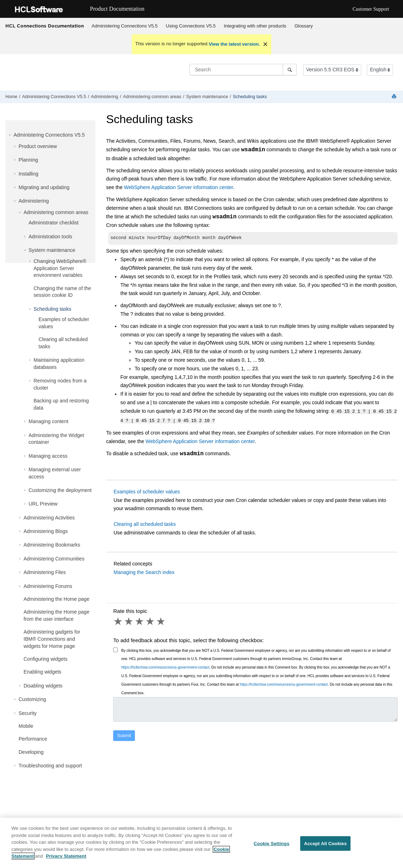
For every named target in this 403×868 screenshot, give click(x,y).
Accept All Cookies (326, 843)
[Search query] (243, 70)
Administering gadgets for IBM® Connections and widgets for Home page (52, 639)
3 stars (140, 621)
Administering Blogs (46, 531)
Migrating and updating (44, 187)
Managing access (48, 456)
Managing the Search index (144, 572)
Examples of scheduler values (147, 491)
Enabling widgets (42, 672)
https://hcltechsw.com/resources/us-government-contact (165, 667)
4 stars (151, 621)
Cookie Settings (272, 843)
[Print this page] (395, 97)
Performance (33, 739)
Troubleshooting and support (50, 766)
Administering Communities (54, 559)
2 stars (129, 621)
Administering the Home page (56, 599)
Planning (28, 160)
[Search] (290, 70)
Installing (28, 174)
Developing (31, 752)
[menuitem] (125, 26)
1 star (119, 621)
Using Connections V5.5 (191, 26)
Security (28, 713)
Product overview (38, 146)
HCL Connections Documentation (45, 26)
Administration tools (50, 237)
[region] (201, 843)
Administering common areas (152, 97)
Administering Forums (48, 586)
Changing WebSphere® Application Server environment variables (60, 268)
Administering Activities (49, 518)
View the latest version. (235, 44)
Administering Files (45, 572)
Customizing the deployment (60, 490)
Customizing (32, 699)
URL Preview (43, 504)
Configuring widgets (46, 659)
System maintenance (207, 97)
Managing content (48, 421)
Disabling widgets (43, 686)
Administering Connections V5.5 (125, 26)
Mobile (26, 726)
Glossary (304, 26)
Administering (105, 97)
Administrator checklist (54, 223)
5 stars (161, 621)
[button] (11, 135)
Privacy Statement (66, 856)
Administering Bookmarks (52, 545)
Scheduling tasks (250, 97)
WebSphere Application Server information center (178, 187)
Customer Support (371, 9)
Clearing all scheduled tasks (145, 523)
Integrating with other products (255, 26)
